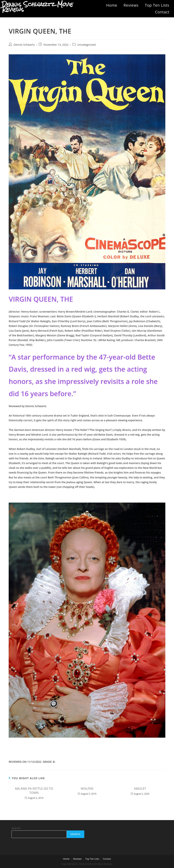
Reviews (131, 5)
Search (16, 828)
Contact (162, 12)
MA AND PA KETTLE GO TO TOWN (34, 791)
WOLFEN (87, 789)
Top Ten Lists (157, 5)
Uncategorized (87, 45)
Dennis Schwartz (24, 45)
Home (112, 5)
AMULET (140, 789)
